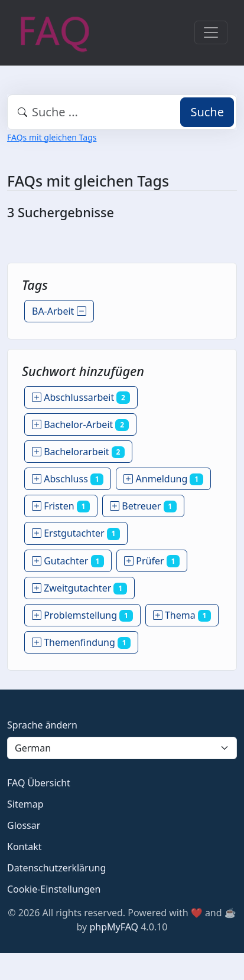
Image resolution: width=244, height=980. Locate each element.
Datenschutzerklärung (56, 868)
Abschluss (68, 479)
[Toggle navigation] (211, 32)
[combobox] (122, 112)
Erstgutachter (76, 533)
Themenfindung (81, 642)
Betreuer (143, 506)
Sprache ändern (42, 725)
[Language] (122, 748)
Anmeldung (163, 479)
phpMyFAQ (114, 927)
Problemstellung (82, 615)
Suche (207, 112)
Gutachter (68, 561)
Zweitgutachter (79, 588)
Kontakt (25, 847)
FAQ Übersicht (39, 783)
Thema (182, 615)
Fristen (61, 506)
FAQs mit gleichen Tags (52, 137)
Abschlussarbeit (81, 397)
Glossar (24, 825)
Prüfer (152, 561)
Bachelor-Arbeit (80, 424)
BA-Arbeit (59, 311)
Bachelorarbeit (78, 452)
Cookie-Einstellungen (54, 889)
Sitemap (25, 804)
